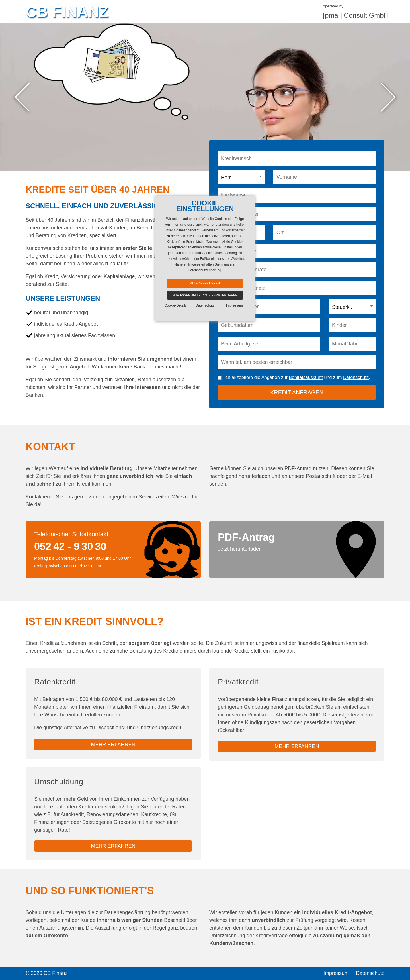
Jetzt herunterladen (240, 549)
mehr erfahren (113, 745)
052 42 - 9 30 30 (70, 546)
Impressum (336, 973)
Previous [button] (22, 97)
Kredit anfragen (297, 392)
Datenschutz (356, 377)
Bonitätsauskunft (306, 377)
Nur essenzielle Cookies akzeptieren (205, 295)
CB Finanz (67, 11)
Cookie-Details (176, 305)
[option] (205, 97)
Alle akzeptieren (205, 283)
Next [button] (388, 97)
